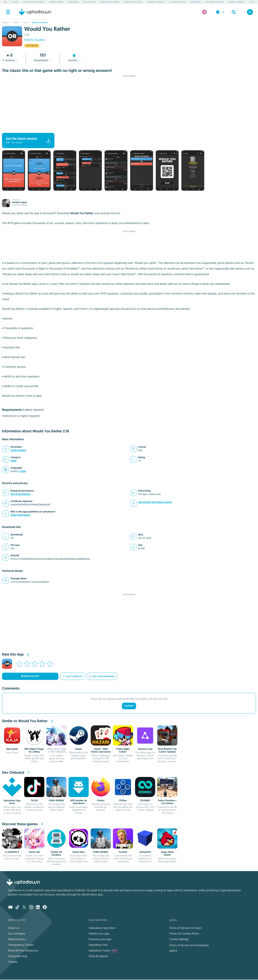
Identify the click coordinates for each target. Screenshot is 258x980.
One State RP (89, 2)
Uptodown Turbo (103, 950)
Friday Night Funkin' (123, 750)
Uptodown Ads (98, 945)
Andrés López (20, 202)
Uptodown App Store (12, 802)
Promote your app (100, 939)
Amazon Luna (145, 749)
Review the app (30, 676)
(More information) (20, 515)
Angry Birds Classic (167, 853)
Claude (15, 2)
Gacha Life (34, 852)
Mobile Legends (236, 2)
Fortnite (123, 852)
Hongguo (195, 2)
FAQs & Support (98, 956)
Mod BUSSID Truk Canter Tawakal (167, 750)
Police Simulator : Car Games (167, 802)
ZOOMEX (145, 800)
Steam (79, 749)
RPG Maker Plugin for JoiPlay (34, 750)
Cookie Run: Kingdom (34, 2)
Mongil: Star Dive (156, 2)
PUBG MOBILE (56, 800)
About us (14, 928)
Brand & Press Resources (23, 950)
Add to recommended (102, 676)
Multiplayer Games (110, 2)
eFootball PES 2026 (215, 2)
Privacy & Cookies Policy (184, 934)
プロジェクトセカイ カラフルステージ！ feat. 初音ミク (56, 753)
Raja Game (12, 749)
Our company (17, 934)
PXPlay (123, 800)
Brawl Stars (79, 852)
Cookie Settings (179, 939)
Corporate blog (18, 956)
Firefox (101, 800)
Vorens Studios (35, 40)
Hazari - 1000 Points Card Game (101, 750)
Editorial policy (17, 939)
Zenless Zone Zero (133, 2)
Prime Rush (73, 2)
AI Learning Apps (177, 2)
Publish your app (99, 934)
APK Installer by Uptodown (79, 802)
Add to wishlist (73, 676)
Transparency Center (21, 945)
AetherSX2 (145, 852)
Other (14, 461)
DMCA (173, 951)
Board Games (56, 2)
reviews (10, 60)
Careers (13, 962)
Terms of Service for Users (185, 928)
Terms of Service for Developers (189, 945)
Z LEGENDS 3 (12, 852)
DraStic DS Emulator (57, 853)
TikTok (34, 800)
